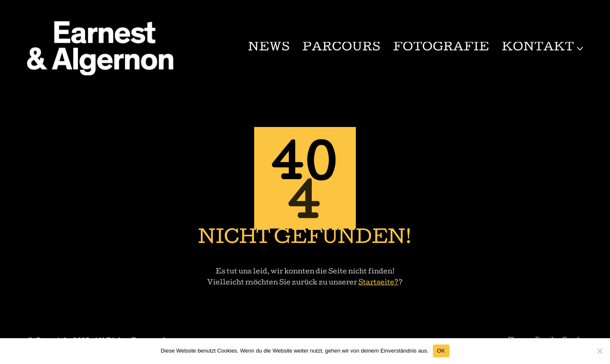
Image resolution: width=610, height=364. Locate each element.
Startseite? (378, 283)
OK (441, 351)
